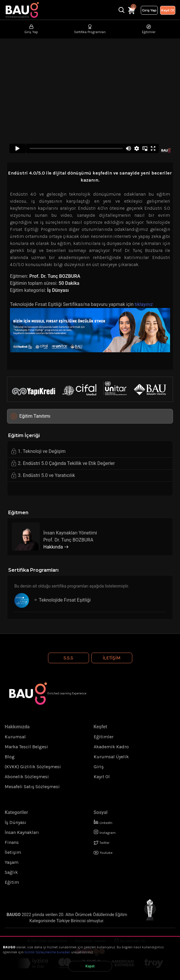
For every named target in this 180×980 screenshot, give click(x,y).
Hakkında (56, 547)
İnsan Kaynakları (22, 832)
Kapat (90, 966)
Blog (10, 757)
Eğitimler (104, 737)
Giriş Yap (149, 10)
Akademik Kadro (111, 747)
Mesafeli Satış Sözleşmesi (32, 787)
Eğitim (12, 882)
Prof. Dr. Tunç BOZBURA (54, 276)
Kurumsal (15, 737)
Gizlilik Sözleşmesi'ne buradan (47, 952)
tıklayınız (144, 304)
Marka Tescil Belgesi (26, 747)
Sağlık (11, 872)
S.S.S (68, 658)
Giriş (99, 767)
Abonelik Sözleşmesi (27, 777)
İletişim (112, 658)
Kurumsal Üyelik (111, 757)
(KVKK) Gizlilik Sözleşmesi (33, 767)
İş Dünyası (58, 290)
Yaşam (12, 862)
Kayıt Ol (168, 10)
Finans (12, 842)
